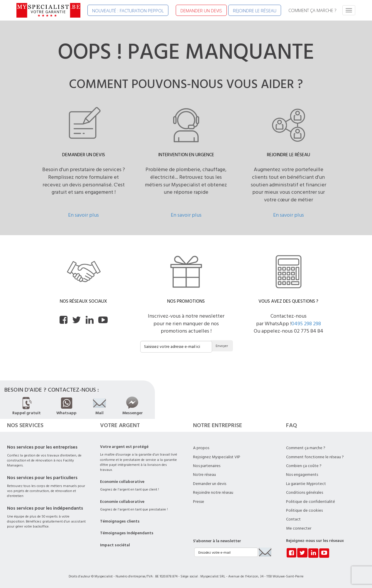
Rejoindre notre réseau (213, 493)
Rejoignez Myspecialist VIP (217, 457)
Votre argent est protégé (124, 447)
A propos (201, 448)
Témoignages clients (120, 521)
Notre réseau (204, 475)
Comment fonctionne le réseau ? (315, 457)
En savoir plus (83, 215)
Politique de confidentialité (311, 502)
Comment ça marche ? (306, 448)
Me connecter (299, 528)
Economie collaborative (122, 482)
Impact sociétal (115, 545)
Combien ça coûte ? (304, 466)
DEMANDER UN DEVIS (201, 11)
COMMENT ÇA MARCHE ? (312, 10)
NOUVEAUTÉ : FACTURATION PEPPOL (128, 11)
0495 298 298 (306, 324)
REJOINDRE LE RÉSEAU (255, 11)
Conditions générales (305, 493)
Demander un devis (210, 484)
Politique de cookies (304, 511)
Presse (199, 502)
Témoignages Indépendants (127, 533)
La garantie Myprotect (306, 484)
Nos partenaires (207, 466)
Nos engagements (302, 475)
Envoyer (222, 346)
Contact (293, 519)
